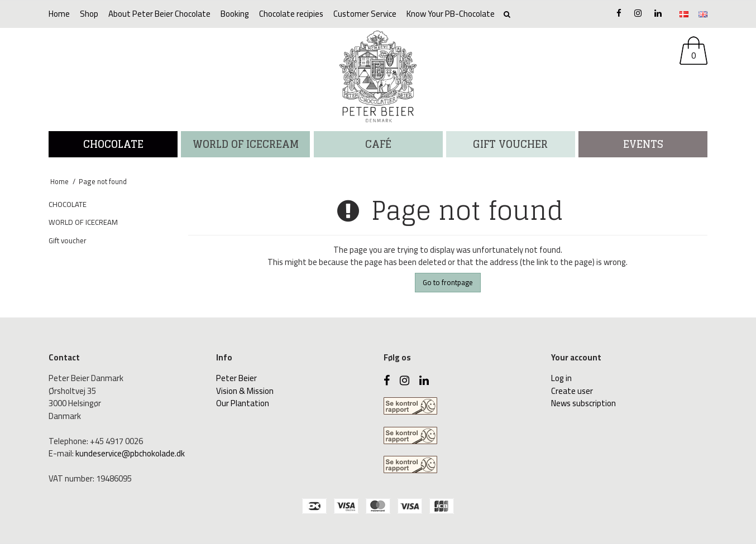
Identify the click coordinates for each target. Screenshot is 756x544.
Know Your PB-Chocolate (451, 14)
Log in (561, 378)
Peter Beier (236, 378)
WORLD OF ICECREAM (246, 144)
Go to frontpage (448, 282)
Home (59, 14)
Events (643, 144)
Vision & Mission (245, 391)
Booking (235, 14)
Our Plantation (243, 403)
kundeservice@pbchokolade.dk (130, 453)
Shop (89, 14)
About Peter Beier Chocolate (159, 14)
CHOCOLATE (113, 144)
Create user (572, 391)
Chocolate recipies (291, 14)
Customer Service (365, 14)
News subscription (583, 403)
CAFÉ (378, 144)
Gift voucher (510, 144)
